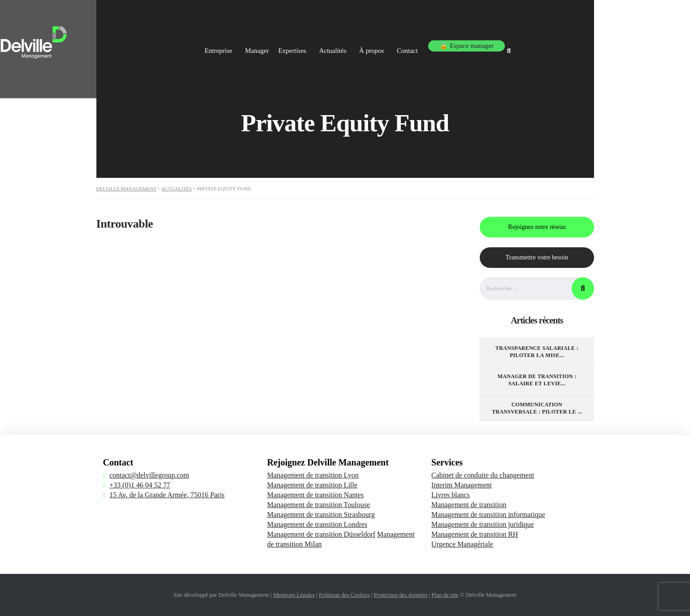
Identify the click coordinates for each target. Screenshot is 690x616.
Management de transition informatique (488, 515)
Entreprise (265, 44)
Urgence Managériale (462, 544)
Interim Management (462, 485)
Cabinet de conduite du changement (483, 475)
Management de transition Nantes (316, 495)
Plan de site (445, 595)
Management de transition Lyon (313, 475)
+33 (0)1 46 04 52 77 (140, 485)
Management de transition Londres (317, 524)
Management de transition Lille (312, 485)
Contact (483, 44)
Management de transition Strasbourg (321, 515)
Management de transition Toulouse (319, 505)
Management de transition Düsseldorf (321, 534)
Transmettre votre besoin (536, 257)
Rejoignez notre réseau (537, 227)
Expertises (352, 44)
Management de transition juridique (483, 524)
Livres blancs (451, 495)
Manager (309, 44)
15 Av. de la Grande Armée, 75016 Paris (167, 495)
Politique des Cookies (344, 595)
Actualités (398, 44)
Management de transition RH (475, 534)
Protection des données (401, 595)
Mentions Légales (294, 595)
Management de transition (469, 505)
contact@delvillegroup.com (149, 475)
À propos (442, 44)
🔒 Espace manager (541, 44)
